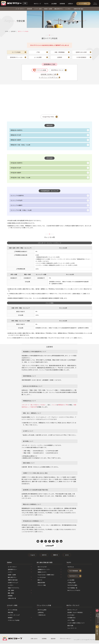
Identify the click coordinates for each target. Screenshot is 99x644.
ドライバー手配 (42, 586)
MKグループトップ (72, 611)
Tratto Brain (93, 641)
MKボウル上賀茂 (42, 611)
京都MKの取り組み (79, 9)
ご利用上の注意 (71, 583)
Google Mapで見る (48, 117)
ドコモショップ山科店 (14, 621)
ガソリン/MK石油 (13, 611)
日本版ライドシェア (13, 583)
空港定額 (30, 9)
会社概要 (54, 4)
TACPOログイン (74, 577)
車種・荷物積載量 (60, 52)
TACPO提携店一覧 (72, 589)
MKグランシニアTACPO (74, 591)
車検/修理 (10, 613)
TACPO (46, 4)
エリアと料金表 (16, 52)
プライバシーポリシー (65, 640)
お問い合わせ (34, 640)
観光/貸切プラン (59, 9)
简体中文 (44, 556)
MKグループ (37, 4)
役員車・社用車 (48, 9)
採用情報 (62, 4)
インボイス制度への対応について (76, 624)
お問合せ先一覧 (12, 599)
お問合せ (71, 4)
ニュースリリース (72, 629)
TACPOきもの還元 (72, 586)
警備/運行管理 (41, 583)
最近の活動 (70, 626)
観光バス (40, 581)
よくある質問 (38, 57)
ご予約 (38, 52)
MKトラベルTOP (42, 568)
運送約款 (53, 640)
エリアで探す (83, 4)
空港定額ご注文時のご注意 (49, 75)
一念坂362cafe (42, 616)
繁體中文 (56, 556)
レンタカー (68, 9)
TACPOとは (71, 568)
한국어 (67, 556)
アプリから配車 (41, 70)
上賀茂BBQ (41, 613)
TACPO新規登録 (74, 572)
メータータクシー (20, 9)
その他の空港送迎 (81, 57)
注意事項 (60, 57)
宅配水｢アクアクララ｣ (14, 589)
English (33, 556)
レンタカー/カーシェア (14, 616)
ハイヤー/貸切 (38, 9)
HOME (7, 31)
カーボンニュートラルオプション (49, 78)
